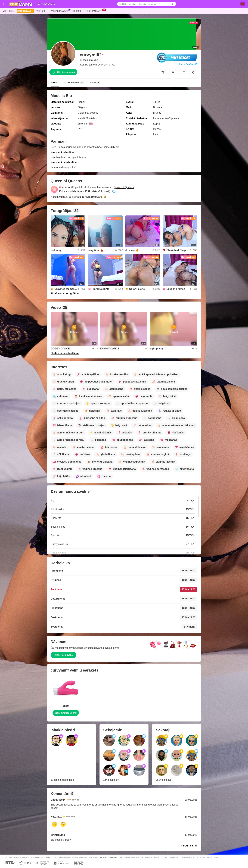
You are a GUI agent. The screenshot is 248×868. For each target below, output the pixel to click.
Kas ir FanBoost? (188, 64)
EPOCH (103, 857)
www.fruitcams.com (43, 857)
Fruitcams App (94, 11)
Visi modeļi (9, 11)
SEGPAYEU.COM (115, 857)
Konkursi (77, 11)
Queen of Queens (124, 187)
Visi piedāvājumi (61, 11)
